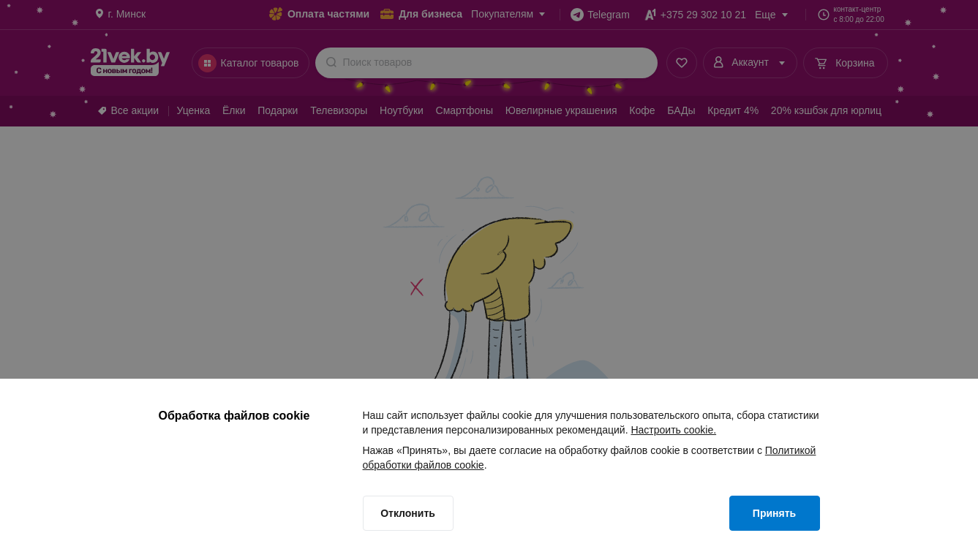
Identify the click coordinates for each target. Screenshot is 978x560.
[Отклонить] (408, 513)
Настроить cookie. (673, 430)
